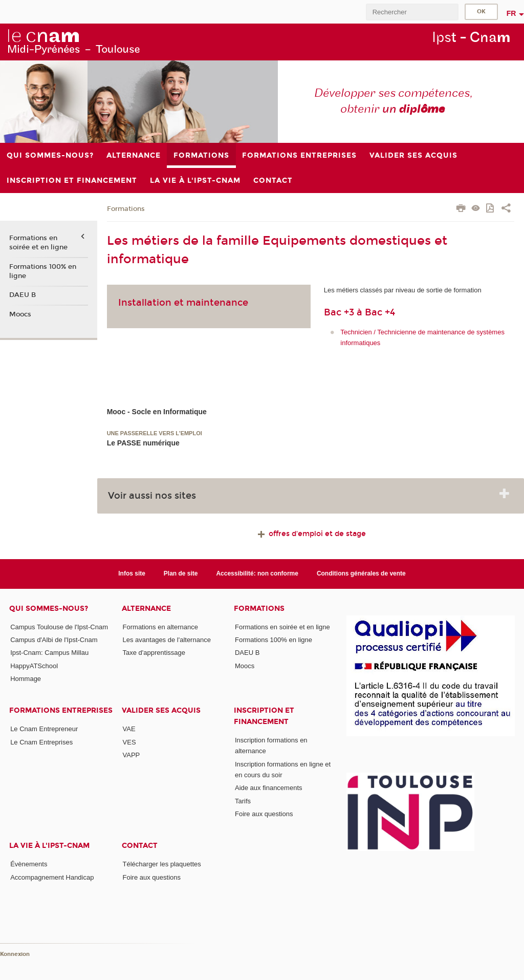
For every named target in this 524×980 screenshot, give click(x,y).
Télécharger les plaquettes (162, 864)
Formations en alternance (160, 627)
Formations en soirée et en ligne (38, 243)
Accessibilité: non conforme (257, 573)
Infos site (132, 573)
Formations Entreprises (61, 710)
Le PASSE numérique (143, 443)
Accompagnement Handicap (52, 877)
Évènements (29, 864)
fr (511, 13)
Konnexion (15, 954)
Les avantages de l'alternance (167, 640)
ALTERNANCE (146, 609)
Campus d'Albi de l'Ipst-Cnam (54, 640)
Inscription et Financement (264, 716)
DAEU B (23, 295)
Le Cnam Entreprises (41, 742)
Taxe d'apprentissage (154, 653)
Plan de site (181, 573)
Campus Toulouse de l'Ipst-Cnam (59, 627)
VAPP (132, 755)
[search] (412, 12)
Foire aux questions (264, 814)
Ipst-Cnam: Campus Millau (49, 653)
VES (129, 742)
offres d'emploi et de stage (311, 534)
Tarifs (243, 801)
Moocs (20, 314)
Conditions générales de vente (361, 573)
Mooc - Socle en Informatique (157, 412)
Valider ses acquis (161, 710)
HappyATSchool (34, 666)
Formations (126, 209)
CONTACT (140, 846)
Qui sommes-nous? (49, 609)
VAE (129, 729)
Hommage (26, 679)
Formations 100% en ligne (43, 271)
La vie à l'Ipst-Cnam (49, 846)
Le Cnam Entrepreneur (44, 729)
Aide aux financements (269, 788)
